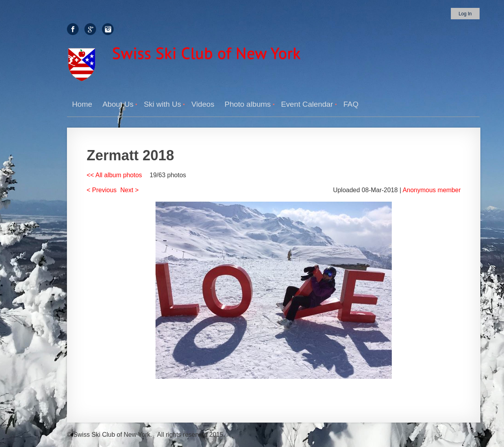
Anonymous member (432, 190)
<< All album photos (114, 175)
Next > (130, 190)
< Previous (102, 190)
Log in (465, 14)
